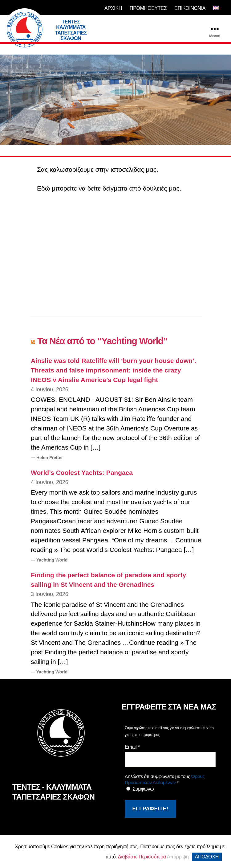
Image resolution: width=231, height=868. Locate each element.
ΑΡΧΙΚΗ (113, 8)
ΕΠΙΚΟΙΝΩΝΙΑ (190, 8)
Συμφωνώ (140, 789)
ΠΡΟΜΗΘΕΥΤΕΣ (148, 8)
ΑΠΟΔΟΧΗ (207, 857)
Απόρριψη (178, 857)
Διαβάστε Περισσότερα (142, 857)
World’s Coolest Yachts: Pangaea (82, 473)
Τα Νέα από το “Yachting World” (102, 341)
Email (132, 747)
